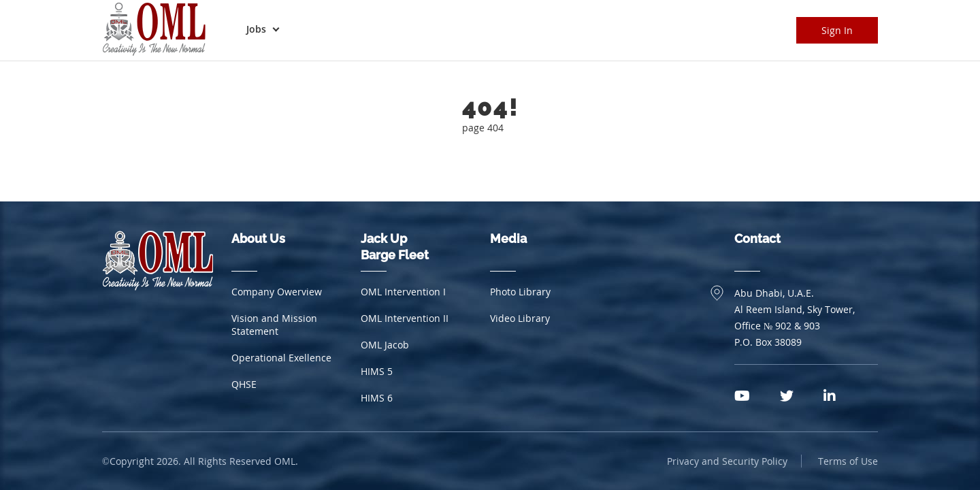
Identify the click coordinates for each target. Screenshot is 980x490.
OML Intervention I (403, 292)
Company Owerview (277, 292)
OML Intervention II (405, 318)
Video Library (520, 318)
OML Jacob (385, 345)
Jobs (256, 29)
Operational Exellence (281, 358)
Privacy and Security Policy (727, 461)
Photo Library (520, 292)
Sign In (837, 30)
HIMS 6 (377, 398)
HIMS (377, 371)
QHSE (244, 384)
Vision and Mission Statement (274, 325)
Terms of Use (848, 461)
